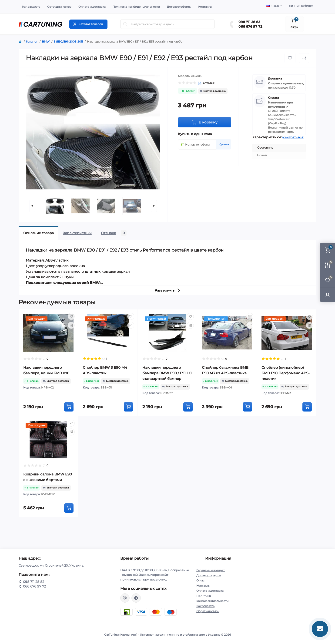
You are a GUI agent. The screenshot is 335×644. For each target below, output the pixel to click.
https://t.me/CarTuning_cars (136, 598)
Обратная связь (208, 611)
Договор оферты (179, 7)
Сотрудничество (59, 7)
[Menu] (88, 24)
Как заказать (31, 7)
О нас (200, 580)
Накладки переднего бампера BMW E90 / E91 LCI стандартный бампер (167, 373)
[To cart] (69, 407)
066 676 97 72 (250, 27)
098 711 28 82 (249, 22)
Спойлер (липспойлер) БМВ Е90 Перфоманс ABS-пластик (286, 373)
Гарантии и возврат (211, 570)
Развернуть (168, 290)
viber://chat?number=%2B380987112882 (125, 598)
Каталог (32, 41)
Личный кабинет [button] (301, 6)
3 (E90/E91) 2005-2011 (68, 41)
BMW (46, 41)
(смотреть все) (293, 137)
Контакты (205, 7)
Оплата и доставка (92, 7)
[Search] (125, 24)
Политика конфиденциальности (136, 7)
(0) (200, 83)
